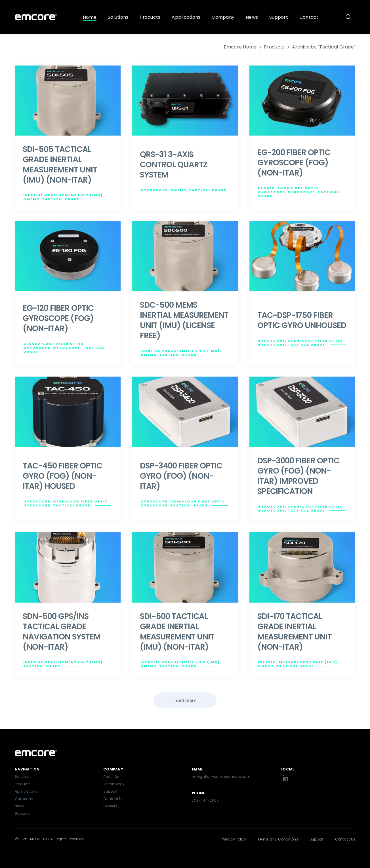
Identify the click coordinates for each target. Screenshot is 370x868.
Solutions (23, 777)
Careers (110, 806)
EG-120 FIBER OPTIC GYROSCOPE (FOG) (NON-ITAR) (58, 318)
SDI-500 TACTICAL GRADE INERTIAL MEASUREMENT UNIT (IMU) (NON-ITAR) (177, 632)
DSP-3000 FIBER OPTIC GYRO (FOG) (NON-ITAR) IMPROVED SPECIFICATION (298, 476)
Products (274, 47)
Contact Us (113, 799)
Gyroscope (154, 190)
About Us (111, 777)
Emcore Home (240, 47)
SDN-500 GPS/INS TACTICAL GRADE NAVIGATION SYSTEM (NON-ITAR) (62, 632)
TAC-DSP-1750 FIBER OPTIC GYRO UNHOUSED (302, 320)
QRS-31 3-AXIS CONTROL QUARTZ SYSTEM (174, 165)
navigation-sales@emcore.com (221, 777)
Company (24, 799)
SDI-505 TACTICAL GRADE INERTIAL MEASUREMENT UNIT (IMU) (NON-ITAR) (60, 165)
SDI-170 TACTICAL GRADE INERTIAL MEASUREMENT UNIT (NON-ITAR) (295, 632)
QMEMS (31, 199)
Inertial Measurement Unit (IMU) (63, 195)
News (19, 806)
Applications (26, 791)
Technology (114, 784)
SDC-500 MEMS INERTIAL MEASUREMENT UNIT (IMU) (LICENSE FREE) (184, 320)
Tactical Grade (61, 199)
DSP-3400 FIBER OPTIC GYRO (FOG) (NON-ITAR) (181, 476)
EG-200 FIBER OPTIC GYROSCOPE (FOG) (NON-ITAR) (294, 163)
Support (22, 813)
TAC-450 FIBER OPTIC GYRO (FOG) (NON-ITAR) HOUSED (62, 476)
